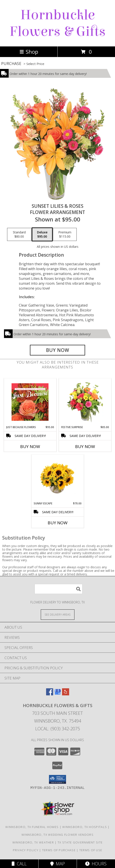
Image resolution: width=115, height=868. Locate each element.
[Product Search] (58, 589)
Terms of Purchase (59, 850)
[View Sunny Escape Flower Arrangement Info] (57, 478)
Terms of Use (91, 850)
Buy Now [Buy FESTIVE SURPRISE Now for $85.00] (85, 446)
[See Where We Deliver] (58, 614)
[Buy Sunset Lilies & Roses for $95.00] (58, 350)
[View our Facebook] (50, 694)
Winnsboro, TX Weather (33, 842)
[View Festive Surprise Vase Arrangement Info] (85, 402)
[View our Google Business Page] (58, 694)
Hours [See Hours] (96, 864)
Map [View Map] (58, 864)
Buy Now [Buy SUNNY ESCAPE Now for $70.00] (58, 523)
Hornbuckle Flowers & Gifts (57, 23)
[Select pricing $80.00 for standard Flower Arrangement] (19, 235)
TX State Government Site (80, 842)
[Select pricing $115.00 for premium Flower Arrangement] (65, 235)
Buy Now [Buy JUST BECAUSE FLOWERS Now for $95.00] (30, 446)
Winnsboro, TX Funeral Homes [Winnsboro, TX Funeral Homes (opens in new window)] (32, 827)
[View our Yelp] (66, 694)
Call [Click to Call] (19, 864)
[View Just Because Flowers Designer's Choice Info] (30, 402)
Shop (29, 52)
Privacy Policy (26, 850)
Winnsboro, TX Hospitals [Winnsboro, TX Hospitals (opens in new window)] (85, 827)
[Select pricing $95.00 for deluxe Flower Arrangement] (42, 235)
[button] (57, 779)
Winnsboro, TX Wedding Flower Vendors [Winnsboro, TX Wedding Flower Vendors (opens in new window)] (57, 835)
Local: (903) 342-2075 (58, 729)
